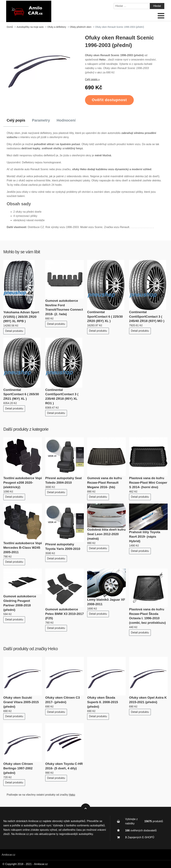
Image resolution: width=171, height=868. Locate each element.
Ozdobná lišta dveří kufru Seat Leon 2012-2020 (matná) (106, 534)
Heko (53, 649)
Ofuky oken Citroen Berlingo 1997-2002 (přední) (18, 768)
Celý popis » (92, 79)
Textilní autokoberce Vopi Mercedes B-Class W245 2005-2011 (23, 548)
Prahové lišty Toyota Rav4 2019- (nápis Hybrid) (145, 537)
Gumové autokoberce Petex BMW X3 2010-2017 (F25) (64, 614)
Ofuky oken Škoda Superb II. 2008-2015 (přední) (103, 702)
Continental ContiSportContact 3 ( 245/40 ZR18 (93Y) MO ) (147, 317)
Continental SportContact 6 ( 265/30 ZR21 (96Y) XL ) (21, 394)
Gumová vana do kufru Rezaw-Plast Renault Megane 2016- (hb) (105, 483)
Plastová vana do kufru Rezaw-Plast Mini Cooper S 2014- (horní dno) (148, 483)
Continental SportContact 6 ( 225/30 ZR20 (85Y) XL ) (105, 317)
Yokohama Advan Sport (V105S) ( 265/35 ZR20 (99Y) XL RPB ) (21, 317)
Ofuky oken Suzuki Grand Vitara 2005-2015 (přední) (21, 702)
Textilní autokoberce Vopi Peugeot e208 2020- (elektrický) (23, 483)
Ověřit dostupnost (109, 100)
